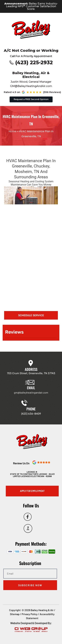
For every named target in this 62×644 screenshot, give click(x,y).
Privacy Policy (30, 614)
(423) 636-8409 (31, 414)
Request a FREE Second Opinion (31, 99)
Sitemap (15, 614)
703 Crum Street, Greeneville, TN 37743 (31, 373)
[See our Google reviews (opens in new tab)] (40, 92)
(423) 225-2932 (34, 63)
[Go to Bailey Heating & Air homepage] (31, 29)
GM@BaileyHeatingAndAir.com (31, 86)
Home (12, 131)
